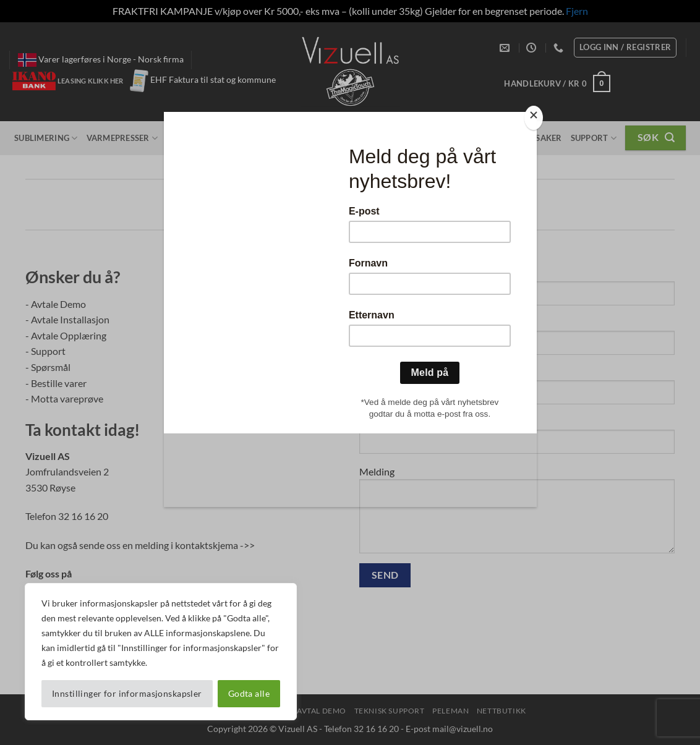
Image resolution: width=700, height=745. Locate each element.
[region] (161, 652)
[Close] (534, 118)
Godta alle (249, 693)
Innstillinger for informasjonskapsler (127, 693)
